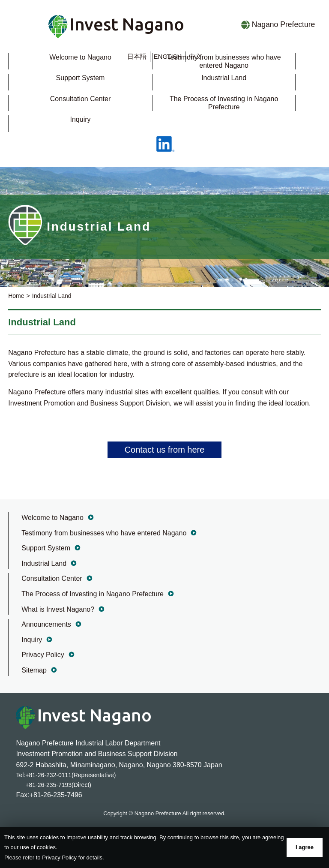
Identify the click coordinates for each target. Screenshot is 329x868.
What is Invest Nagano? (58, 609)
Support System (81, 78)
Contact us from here (165, 450)
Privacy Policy (43, 655)
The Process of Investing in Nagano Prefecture (93, 594)
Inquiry (80, 119)
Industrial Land (224, 78)
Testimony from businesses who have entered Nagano (104, 533)
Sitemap (34, 670)
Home (16, 296)
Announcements (46, 624)
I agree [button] (305, 847)
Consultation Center (80, 99)
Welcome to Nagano (80, 57)
